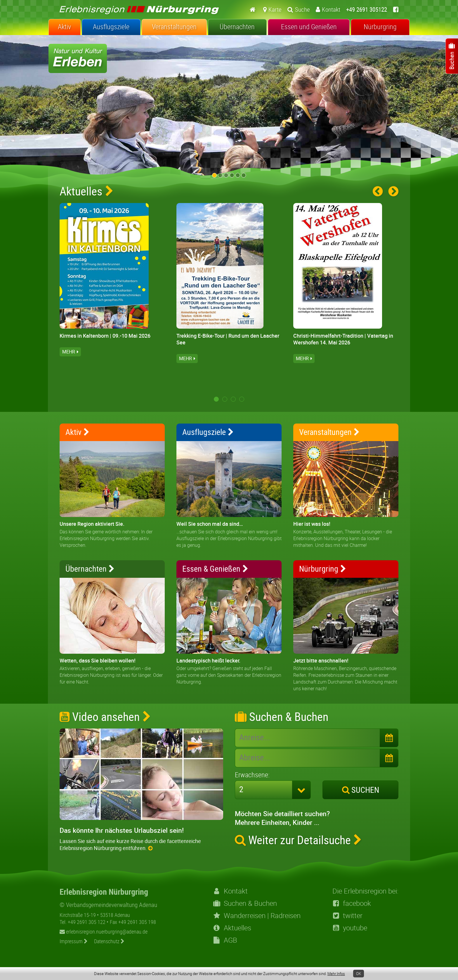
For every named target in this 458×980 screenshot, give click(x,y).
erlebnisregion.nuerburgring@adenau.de (104, 932)
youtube (350, 928)
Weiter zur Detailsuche (298, 840)
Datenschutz (109, 941)
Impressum (74, 941)
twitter (347, 915)
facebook (352, 903)
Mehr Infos (336, 974)
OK (359, 974)
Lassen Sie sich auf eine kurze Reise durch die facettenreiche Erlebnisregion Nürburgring (130, 844)
